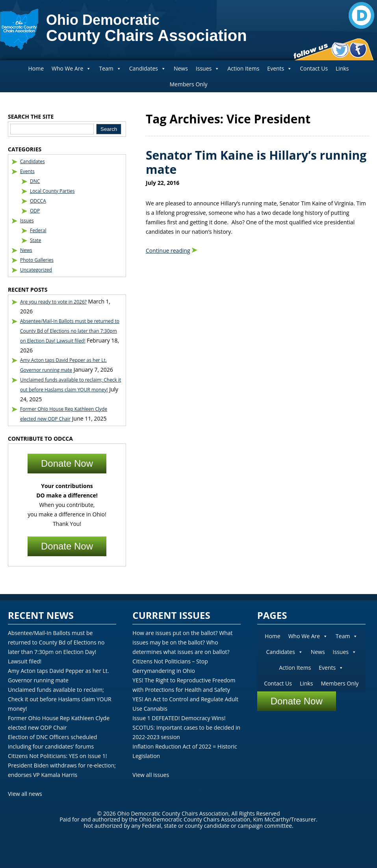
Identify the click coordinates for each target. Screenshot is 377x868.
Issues (208, 68)
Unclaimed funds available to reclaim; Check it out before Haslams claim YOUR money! (60, 699)
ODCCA (38, 201)
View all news (25, 794)
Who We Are (71, 68)
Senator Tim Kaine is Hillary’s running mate (256, 162)
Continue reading (168, 251)
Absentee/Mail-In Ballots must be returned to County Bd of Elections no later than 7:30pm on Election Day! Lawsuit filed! (70, 331)
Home (36, 68)
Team (110, 68)
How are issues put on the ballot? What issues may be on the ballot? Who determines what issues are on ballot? (182, 642)
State (36, 240)
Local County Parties (52, 191)
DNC (35, 181)
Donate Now (67, 463)
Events (279, 68)
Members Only (189, 84)
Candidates (148, 68)
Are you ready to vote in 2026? (53, 302)
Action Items (243, 68)
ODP (35, 211)
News (181, 68)
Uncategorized (36, 270)
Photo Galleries (37, 260)
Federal (38, 230)
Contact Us (314, 68)
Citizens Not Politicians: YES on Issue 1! (57, 756)
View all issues (151, 775)
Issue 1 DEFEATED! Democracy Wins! (179, 718)
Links (342, 68)
